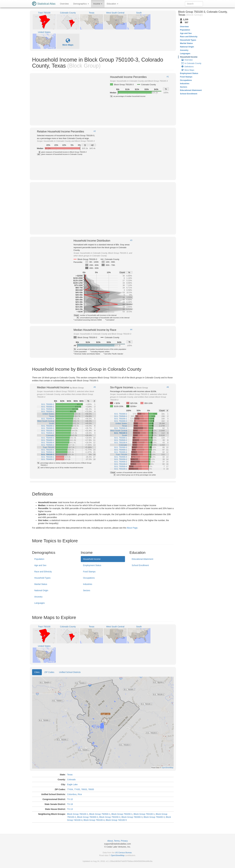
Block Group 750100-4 (94, 820)
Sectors (87, 590)
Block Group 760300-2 (88, 817)
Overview (64, 4)
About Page (132, 528)
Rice (80, 794)
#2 (95, 131)
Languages (39, 603)
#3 (131, 240)
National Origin (41, 590)
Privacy (124, 841)
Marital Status (41, 584)
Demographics (81, 4)
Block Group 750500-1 (100, 814)
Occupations (89, 578)
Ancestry (38, 597)
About (110, 841)
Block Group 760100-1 (78, 814)
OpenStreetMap (118, 855)
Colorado (71, 780)
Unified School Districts (70, 672)
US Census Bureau (123, 853)
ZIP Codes (49, 672)
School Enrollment (140, 565)
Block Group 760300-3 (132, 817)
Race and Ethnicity (43, 572)
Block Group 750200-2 (110, 817)
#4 (131, 330)
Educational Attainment (142, 559)
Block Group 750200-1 (122, 814)
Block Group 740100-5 (116, 820)
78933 (84, 789)
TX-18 (70, 804)
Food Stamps (89, 572)
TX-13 (70, 809)
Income (98, 4)
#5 (95, 387)
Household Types (42, 578)
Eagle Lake (72, 784)
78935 (91, 789)
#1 (168, 77)
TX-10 (70, 799)
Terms (117, 841)
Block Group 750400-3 (154, 817)
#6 (168, 387)
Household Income (92, 559)
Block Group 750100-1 (144, 814)
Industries (88, 584)
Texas (70, 775)
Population (39, 559)
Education (112, 4)
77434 (70, 789)
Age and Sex (40, 565)
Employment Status (92, 565)
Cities (37, 672)
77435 (77, 789)
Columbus (72, 794)
